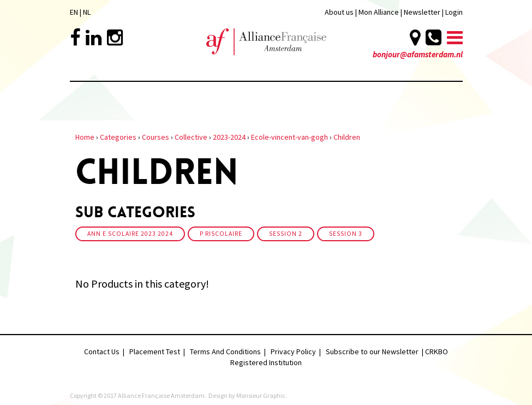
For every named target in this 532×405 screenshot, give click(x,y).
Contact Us (102, 352)
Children (347, 137)
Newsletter (423, 12)
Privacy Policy (293, 352)
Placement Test (155, 352)
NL (87, 12)
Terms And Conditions (225, 352)
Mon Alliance (379, 12)
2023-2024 (229, 137)
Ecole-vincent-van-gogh (289, 137)
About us (339, 12)
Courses (156, 137)
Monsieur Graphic (261, 395)
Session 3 (346, 234)
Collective (191, 137)
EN (74, 12)
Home (85, 137)
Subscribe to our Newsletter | (375, 352)
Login (454, 12)
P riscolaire (221, 234)
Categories (118, 137)
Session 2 (286, 234)
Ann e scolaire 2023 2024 (130, 234)
